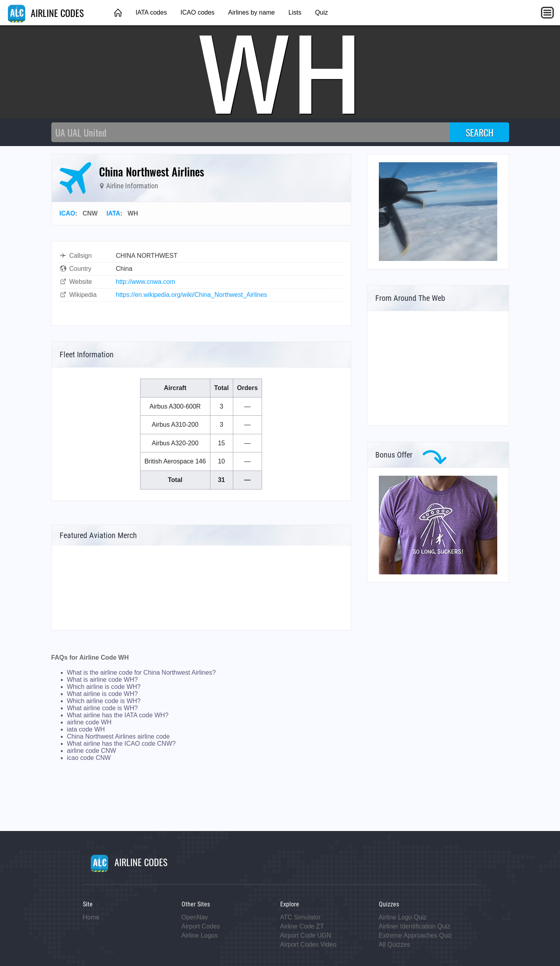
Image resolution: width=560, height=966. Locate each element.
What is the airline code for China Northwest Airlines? (141, 672)
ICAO (67, 213)
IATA (113, 213)
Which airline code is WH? (104, 701)
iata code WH (86, 729)
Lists (295, 12)
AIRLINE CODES (46, 13)
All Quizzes (395, 944)
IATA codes (151, 12)
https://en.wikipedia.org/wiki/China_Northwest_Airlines (192, 295)
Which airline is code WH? (104, 687)
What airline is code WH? (103, 694)
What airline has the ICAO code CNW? (122, 744)
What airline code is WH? (103, 708)
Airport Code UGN (306, 935)
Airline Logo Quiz (403, 917)
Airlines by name (251, 12)
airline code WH (89, 722)
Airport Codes (201, 926)
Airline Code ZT (302, 926)
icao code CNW (89, 758)
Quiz (321, 12)
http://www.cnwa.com (146, 282)
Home (91, 917)
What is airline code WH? (103, 680)
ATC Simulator (301, 917)
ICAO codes (197, 12)
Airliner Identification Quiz (415, 926)
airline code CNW (92, 751)
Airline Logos (200, 935)
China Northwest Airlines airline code (119, 736)
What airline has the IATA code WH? (118, 715)
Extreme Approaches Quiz (416, 935)
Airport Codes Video (308, 944)
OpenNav (195, 917)
